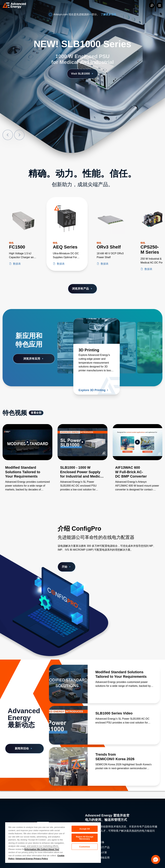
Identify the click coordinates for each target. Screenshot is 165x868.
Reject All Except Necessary (85, 838)
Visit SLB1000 (82, 74)
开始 (67, 567)
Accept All (85, 829)
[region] (53, 842)
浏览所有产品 (82, 289)
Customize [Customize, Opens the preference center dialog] (85, 847)
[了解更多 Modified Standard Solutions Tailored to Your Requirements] (68, 684)
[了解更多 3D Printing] (97, 331)
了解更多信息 (108, 14)
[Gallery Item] (27, 462)
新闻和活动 (24, 748)
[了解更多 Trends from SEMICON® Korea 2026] (68, 766)
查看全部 (36, 413)
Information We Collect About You (42, 849)
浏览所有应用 (34, 359)
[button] (156, 859)
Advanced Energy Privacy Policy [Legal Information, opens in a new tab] (32, 859)
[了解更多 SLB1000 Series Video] (68, 725)
